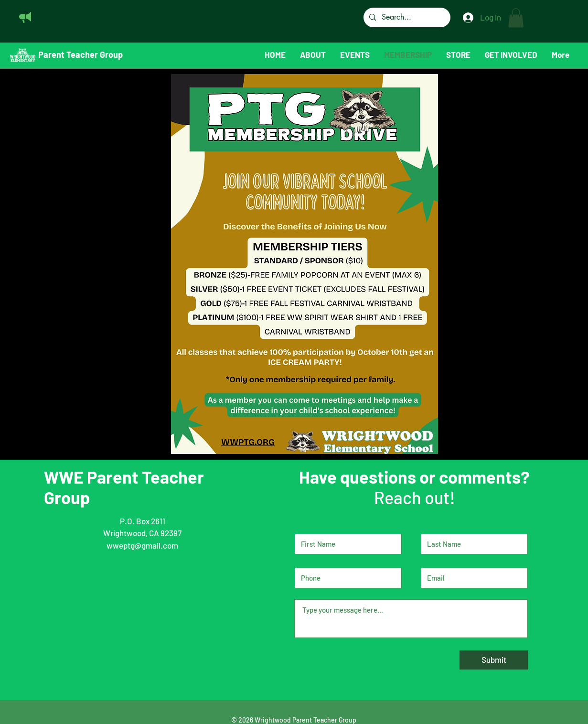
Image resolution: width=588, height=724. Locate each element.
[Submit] (494, 660)
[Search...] (406, 17)
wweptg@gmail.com (142, 545)
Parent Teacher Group (80, 54)
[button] (516, 18)
